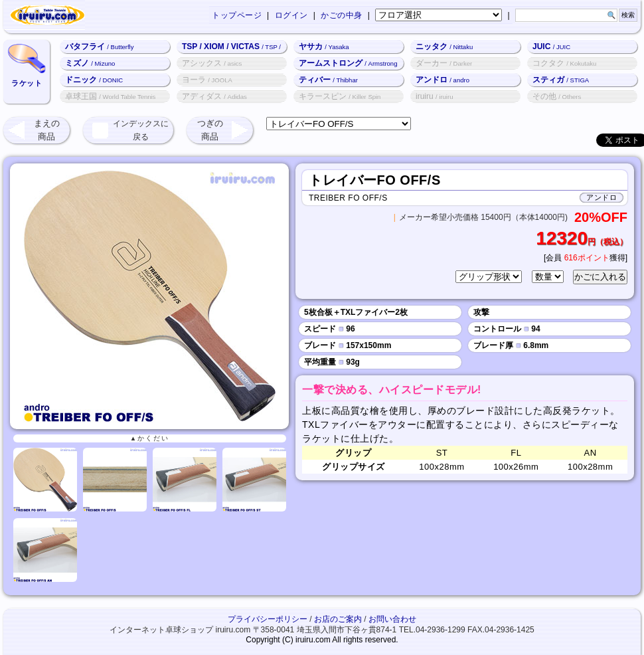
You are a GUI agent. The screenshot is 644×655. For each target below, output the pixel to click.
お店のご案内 (338, 619)
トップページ (237, 15)
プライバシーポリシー (268, 619)
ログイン (291, 15)
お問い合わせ (392, 619)
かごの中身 (342, 15)
